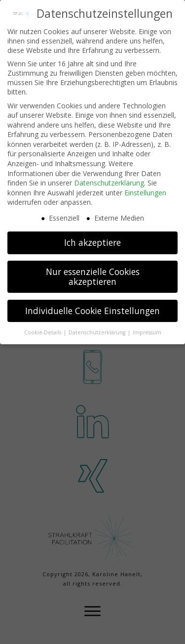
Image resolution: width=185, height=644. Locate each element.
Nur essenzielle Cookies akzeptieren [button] (93, 276)
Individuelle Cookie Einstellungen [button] (92, 311)
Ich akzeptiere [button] (92, 242)
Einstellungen (145, 193)
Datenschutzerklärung (109, 183)
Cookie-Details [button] (43, 332)
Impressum (147, 332)
